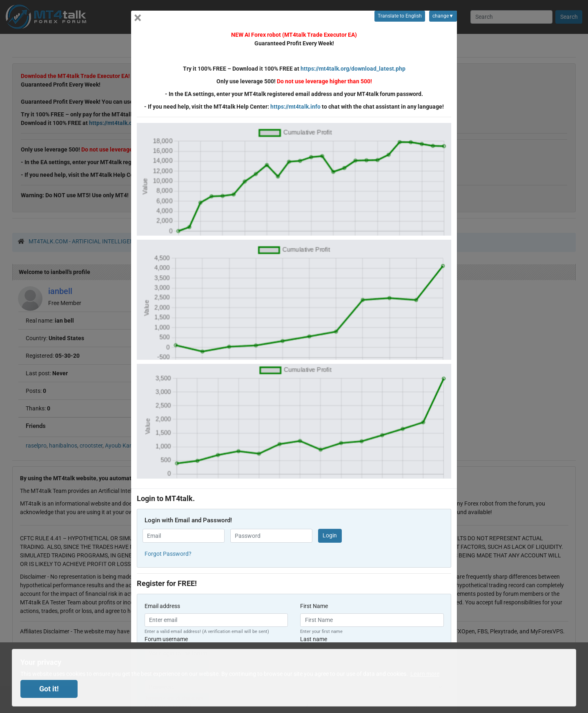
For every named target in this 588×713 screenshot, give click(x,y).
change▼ (441, 17)
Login (330, 535)
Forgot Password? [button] (168, 554)
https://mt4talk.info (295, 107)
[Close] (138, 18)
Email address (162, 606)
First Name (314, 606)
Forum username (166, 639)
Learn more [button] (425, 674)
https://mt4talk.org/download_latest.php (353, 69)
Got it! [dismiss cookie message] (49, 689)
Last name (314, 639)
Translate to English (400, 16)
